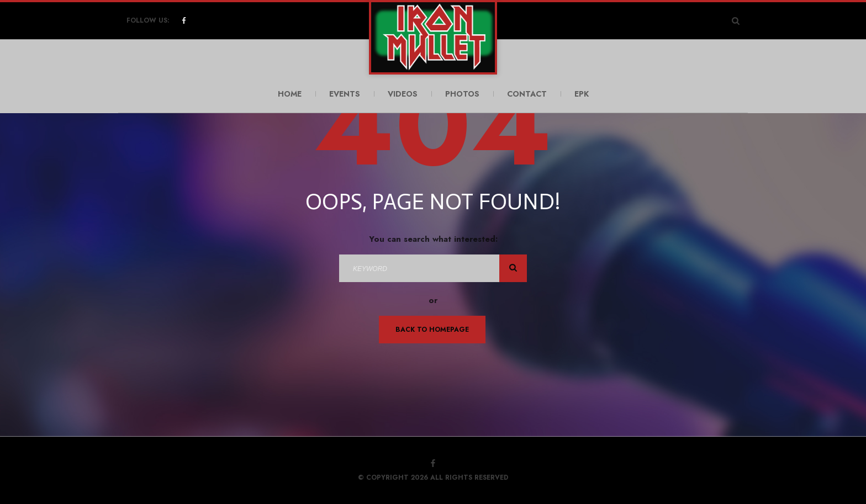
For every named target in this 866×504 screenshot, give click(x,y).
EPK (582, 94)
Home (290, 94)
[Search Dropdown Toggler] (736, 20)
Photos (462, 94)
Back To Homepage (432, 330)
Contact (527, 94)
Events (345, 94)
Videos (403, 94)
